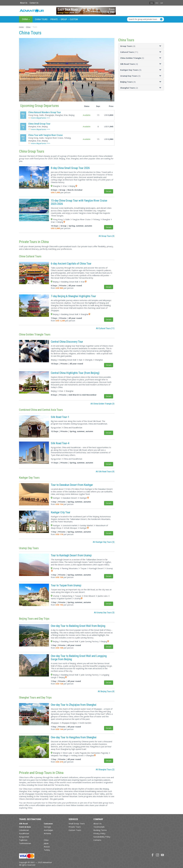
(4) (128, 46)
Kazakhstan (24, 833)
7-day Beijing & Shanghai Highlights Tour (73, 296)
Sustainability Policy (102, 837)
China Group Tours (32, 151)
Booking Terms (100, 830)
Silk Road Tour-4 (60, 443)
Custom (74, 19)
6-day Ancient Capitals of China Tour (71, 264)
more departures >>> (39, 118)
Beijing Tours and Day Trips (34, 619)
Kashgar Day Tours (29, 478)
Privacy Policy (99, 833)
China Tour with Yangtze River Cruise (45, 135)
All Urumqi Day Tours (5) (104, 612)
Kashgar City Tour (61, 512)
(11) (129, 52)
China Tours (41, 19)
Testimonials (99, 827)
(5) (131, 70)
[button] (161, 46)
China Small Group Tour (39, 124)
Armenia (47, 833)
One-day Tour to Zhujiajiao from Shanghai (74, 705)
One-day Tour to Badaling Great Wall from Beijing (78, 626)
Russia (47, 847)
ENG (152, 3)
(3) (132, 58)
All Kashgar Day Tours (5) (104, 542)
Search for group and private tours (143, 19)
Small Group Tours (77, 823)
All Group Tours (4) (107, 236)
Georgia (47, 827)
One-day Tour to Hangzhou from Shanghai (74, 737)
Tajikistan (23, 840)
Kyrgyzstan (24, 837)
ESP (162, 3)
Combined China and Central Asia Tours (41, 410)
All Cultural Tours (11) (105, 328)
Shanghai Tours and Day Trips (35, 697)
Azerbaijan (48, 830)
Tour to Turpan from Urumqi (66, 585)
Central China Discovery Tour (67, 342)
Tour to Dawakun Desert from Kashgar (72, 485)
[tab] (141, 46)
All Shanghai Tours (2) (105, 769)
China (46, 840)
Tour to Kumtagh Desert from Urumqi (71, 555)
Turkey (47, 850)
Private (54, 19)
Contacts (97, 840)
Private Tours (75, 827)
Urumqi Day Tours (29, 548)
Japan (46, 843)
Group (64, 19)
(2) (129, 88)
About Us (24, 3)
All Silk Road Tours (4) (105, 471)
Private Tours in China (34, 242)
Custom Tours (75, 830)
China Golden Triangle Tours (35, 334)
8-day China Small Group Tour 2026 (70, 168)
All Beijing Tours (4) (106, 691)
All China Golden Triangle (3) (102, 404)
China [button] (26, 19)
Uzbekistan (24, 830)
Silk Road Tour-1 (60, 417)
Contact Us (34, 3)
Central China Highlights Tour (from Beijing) (75, 373)
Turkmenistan (25, 843)
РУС (157, 3)
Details (109, 191)
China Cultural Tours (30, 256)
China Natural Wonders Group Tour (45, 112)
